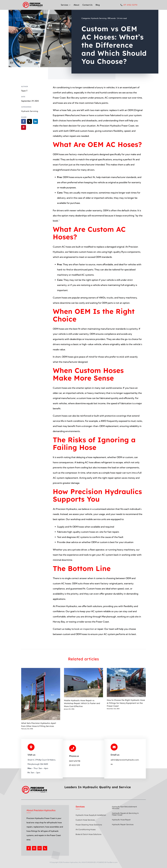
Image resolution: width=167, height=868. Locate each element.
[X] (30, 121)
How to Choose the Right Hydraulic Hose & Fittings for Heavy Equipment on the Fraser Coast (126, 703)
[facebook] (29, 848)
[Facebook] (24, 121)
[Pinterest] (24, 127)
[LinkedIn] (35, 121)
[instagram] (34, 848)
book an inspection (84, 629)
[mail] (40, 848)
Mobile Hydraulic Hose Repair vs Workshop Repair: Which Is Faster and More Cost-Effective (82, 703)
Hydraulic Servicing (99, 18)
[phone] (45, 848)
